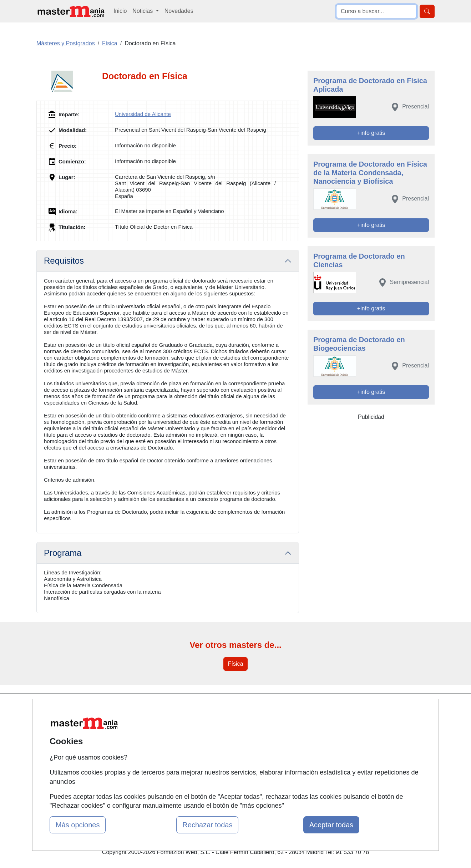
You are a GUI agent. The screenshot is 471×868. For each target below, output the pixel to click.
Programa (63, 553)
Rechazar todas (207, 825)
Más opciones (78, 825)
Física (236, 664)
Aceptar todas (331, 825)
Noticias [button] (143, 11)
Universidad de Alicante (143, 114)
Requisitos (64, 261)
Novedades (179, 11)
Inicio (120, 11)
